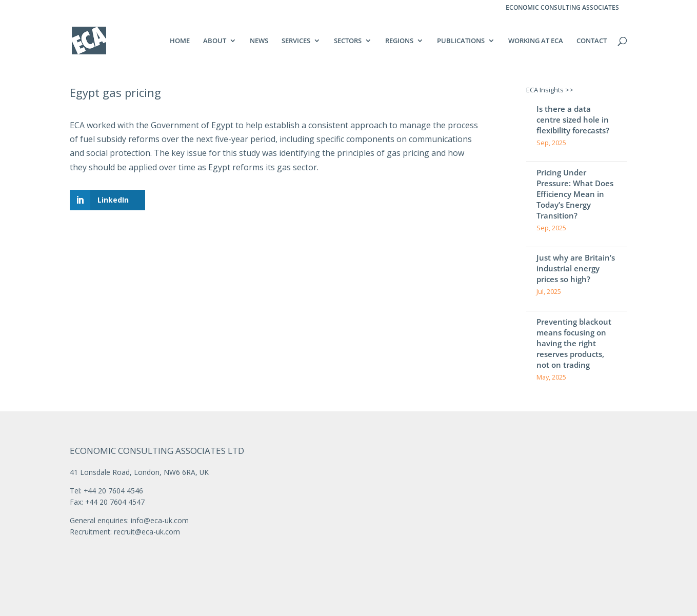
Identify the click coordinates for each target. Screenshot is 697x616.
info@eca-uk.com (160, 520)
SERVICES (296, 41)
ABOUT (215, 41)
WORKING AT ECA (536, 41)
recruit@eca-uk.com (147, 532)
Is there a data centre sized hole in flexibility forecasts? (573, 120)
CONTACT (592, 41)
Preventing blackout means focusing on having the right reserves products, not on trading (574, 343)
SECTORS (348, 41)
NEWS (259, 41)
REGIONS (399, 41)
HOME (180, 41)
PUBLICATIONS (461, 41)
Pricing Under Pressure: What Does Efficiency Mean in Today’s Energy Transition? (575, 194)
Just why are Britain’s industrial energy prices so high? (576, 268)
